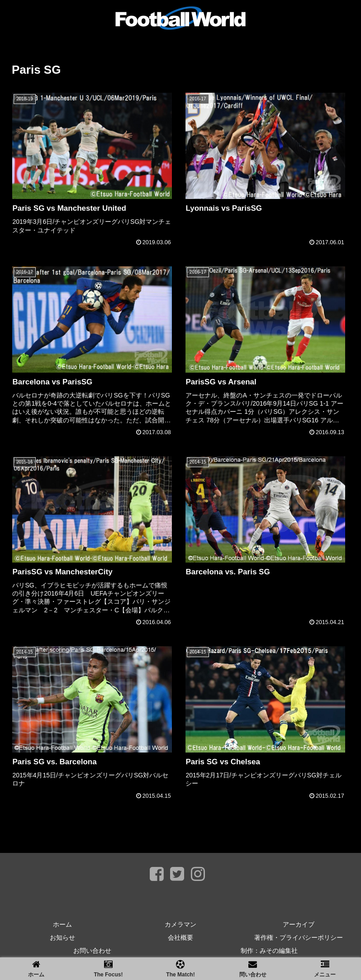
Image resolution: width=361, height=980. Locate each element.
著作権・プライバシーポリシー (299, 937)
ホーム (62, 924)
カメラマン (180, 924)
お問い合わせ (92, 951)
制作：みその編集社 (269, 951)
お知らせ (62, 937)
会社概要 (180, 937)
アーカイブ (299, 924)
